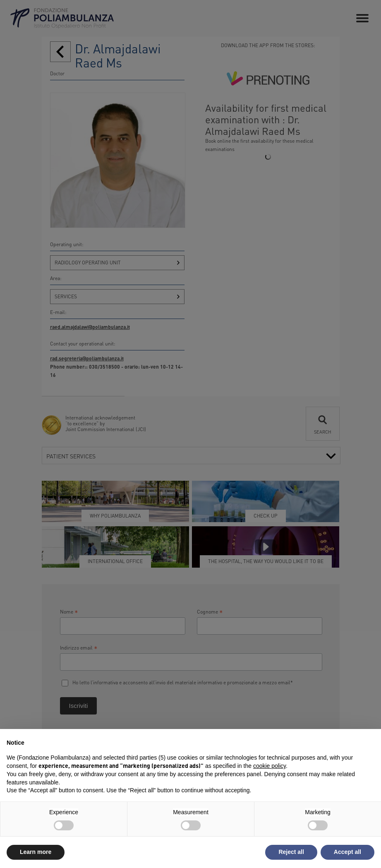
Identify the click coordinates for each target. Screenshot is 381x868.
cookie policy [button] (270, 766)
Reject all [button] (291, 852)
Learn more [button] (36, 852)
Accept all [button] (347, 852)
